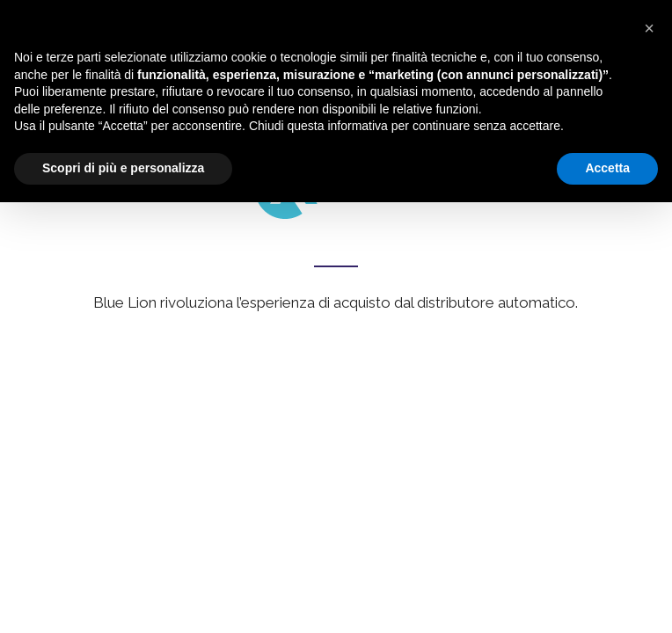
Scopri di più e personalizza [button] (123, 168)
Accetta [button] (607, 168)
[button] (649, 28)
